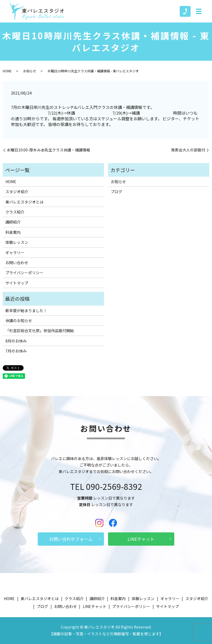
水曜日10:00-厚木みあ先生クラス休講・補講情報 (48, 150)
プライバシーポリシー (24, 273)
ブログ (116, 192)
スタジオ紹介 (17, 192)
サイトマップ (17, 283)
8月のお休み (16, 341)
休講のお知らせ (19, 321)
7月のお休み (16, 351)
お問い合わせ (17, 263)
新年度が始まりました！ (26, 310)
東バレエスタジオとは (24, 202)
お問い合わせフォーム (71, 539)
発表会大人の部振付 (188, 150)
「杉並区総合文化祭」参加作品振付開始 (40, 331)
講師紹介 (13, 222)
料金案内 (13, 232)
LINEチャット (141, 539)
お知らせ (30, 71)
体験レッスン (17, 242)
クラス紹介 (15, 212)
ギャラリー (15, 253)
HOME (7, 71)
